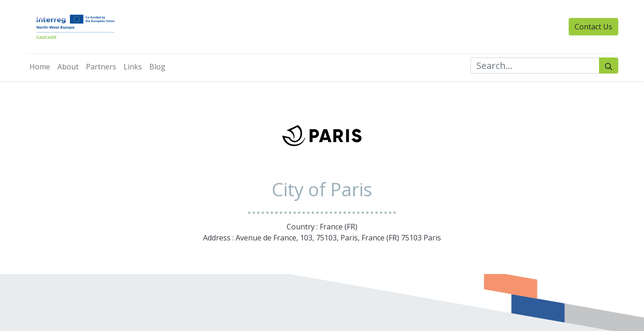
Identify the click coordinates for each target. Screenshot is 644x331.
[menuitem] (40, 67)
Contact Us (593, 27)
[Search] (609, 66)
